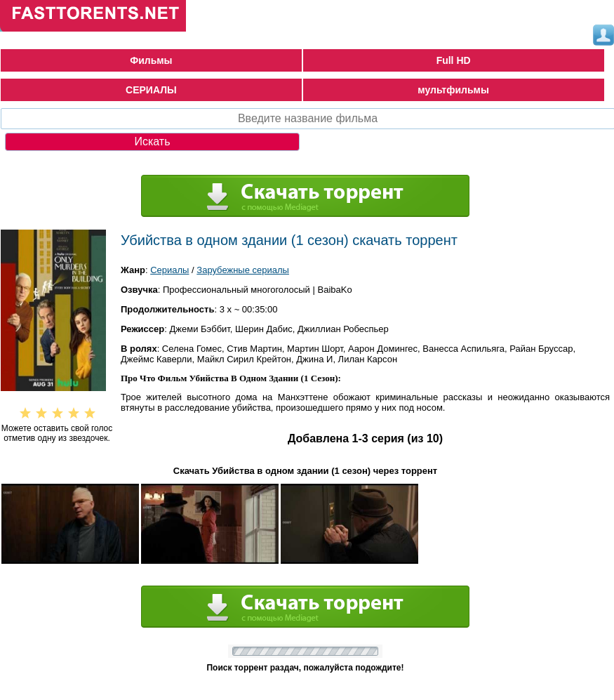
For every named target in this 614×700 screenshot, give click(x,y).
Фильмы (151, 60)
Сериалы (169, 270)
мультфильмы (453, 90)
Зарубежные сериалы (243, 270)
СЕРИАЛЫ (151, 90)
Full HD (454, 60)
